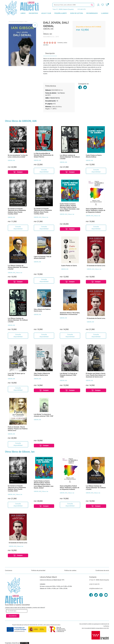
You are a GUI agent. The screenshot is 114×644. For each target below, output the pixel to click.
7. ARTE (25, 22)
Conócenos (9, 570)
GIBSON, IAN (11, 160)
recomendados (92, 13)
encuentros (33, 13)
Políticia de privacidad (38, 570)
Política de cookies (70, 570)
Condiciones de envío (102, 570)
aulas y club (46, 13)
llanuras (105, 13)
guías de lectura (77, 13)
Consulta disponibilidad (44, 171)
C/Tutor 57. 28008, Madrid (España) (99, 580)
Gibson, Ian (45, 217)
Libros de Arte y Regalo (17, 22)
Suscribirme (13, 616)
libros (23, 13)
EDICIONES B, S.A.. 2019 (51, 37)
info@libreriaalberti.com (96, 588)
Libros (10, 22)
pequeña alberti (61, 13)
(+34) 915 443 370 (94, 584)
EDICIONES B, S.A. (57, 90)
